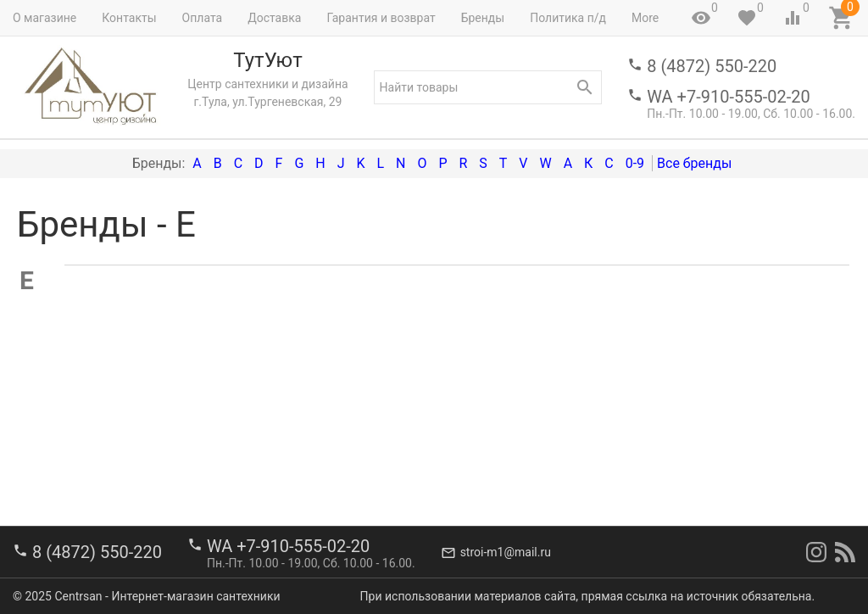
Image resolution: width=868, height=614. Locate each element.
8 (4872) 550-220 (712, 66)
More (645, 18)
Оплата (203, 18)
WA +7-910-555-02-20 (728, 97)
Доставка (274, 18)
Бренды (483, 18)
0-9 (635, 163)
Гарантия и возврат (381, 18)
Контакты (129, 18)
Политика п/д (568, 18)
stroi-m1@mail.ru (506, 552)
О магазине (45, 18)
